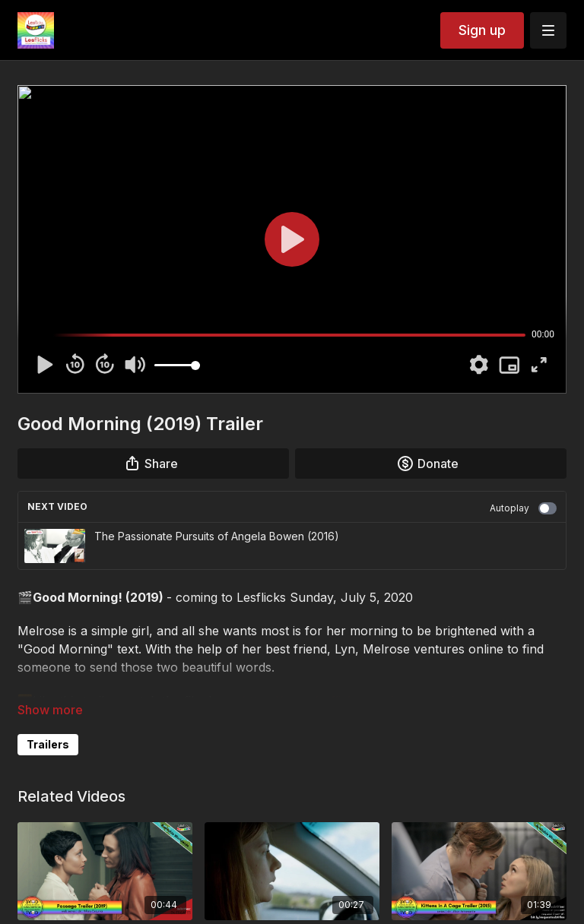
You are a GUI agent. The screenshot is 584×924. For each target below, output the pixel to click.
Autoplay (523, 508)
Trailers (48, 744)
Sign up (482, 30)
